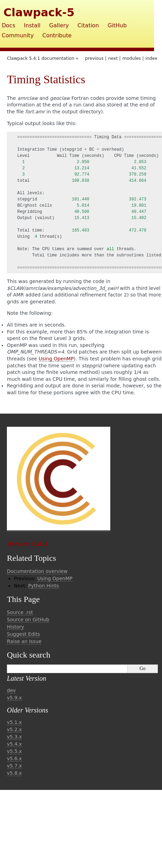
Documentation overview (37, 571)
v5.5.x (14, 751)
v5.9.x (14, 698)
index (151, 58)
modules (132, 58)
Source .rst (20, 612)
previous (94, 58)
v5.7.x (14, 766)
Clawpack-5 (39, 12)
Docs (8, 25)
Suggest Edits (23, 634)
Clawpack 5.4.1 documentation (41, 58)
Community (18, 35)
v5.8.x (14, 773)
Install (32, 25)
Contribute (57, 35)
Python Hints (44, 586)
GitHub (117, 25)
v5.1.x (14, 722)
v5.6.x (14, 758)
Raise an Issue (24, 641)
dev (11, 690)
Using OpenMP (55, 578)
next (113, 58)
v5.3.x (14, 737)
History (16, 627)
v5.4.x (14, 744)
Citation (88, 25)
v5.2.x (14, 729)
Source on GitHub (28, 620)
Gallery (59, 25)
